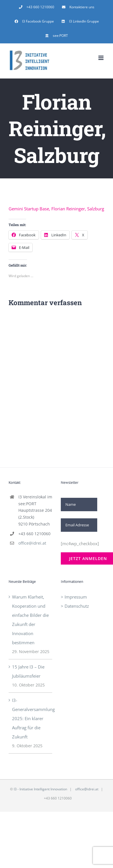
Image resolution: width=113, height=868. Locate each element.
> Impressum (74, 597)
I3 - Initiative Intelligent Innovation (40, 789)
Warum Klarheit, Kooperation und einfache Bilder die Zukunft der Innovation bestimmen (30, 620)
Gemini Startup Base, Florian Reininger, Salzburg (56, 209)
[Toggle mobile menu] (101, 58)
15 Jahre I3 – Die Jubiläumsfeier (28, 671)
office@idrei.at (32, 543)
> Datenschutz (75, 606)
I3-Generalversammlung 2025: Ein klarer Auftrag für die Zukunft (31, 718)
